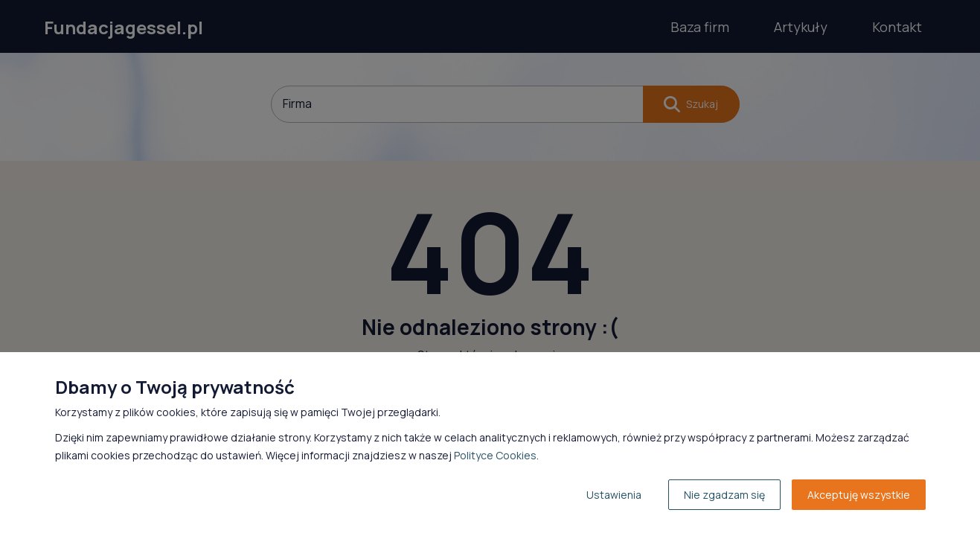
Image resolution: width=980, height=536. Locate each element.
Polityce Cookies (495, 455)
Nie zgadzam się (724, 495)
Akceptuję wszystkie (859, 495)
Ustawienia (614, 495)
